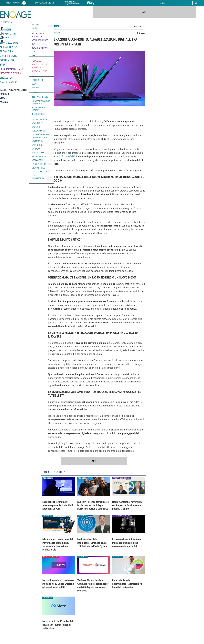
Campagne (5, 29)
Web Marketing (9, 34)
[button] (196, 3)
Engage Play (7, 76)
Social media (7, 59)
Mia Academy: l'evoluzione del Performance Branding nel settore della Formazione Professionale (58, 544)
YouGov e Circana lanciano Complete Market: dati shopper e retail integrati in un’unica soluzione (93, 585)
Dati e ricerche (9, 55)
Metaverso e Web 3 (10, 72)
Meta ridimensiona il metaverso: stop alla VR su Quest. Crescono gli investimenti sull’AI (59, 584)
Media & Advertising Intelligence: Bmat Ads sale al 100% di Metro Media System (92, 543)
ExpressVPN (68, 156)
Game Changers (9, 80)
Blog (2, 96)
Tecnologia (6, 51)
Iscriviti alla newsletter (13, 88)
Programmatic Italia (11, 68)
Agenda (4, 100)
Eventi (4, 63)
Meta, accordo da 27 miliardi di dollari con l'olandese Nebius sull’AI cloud (58, 625)
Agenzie (4, 38)
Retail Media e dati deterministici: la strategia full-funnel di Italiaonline (128, 584)
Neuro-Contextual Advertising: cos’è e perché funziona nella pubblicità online (128, 505)
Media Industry (9, 46)
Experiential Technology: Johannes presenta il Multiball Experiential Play (58, 505)
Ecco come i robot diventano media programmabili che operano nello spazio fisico (127, 543)
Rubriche (5, 92)
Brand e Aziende (9, 42)
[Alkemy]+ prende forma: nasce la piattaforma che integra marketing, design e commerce (93, 505)
